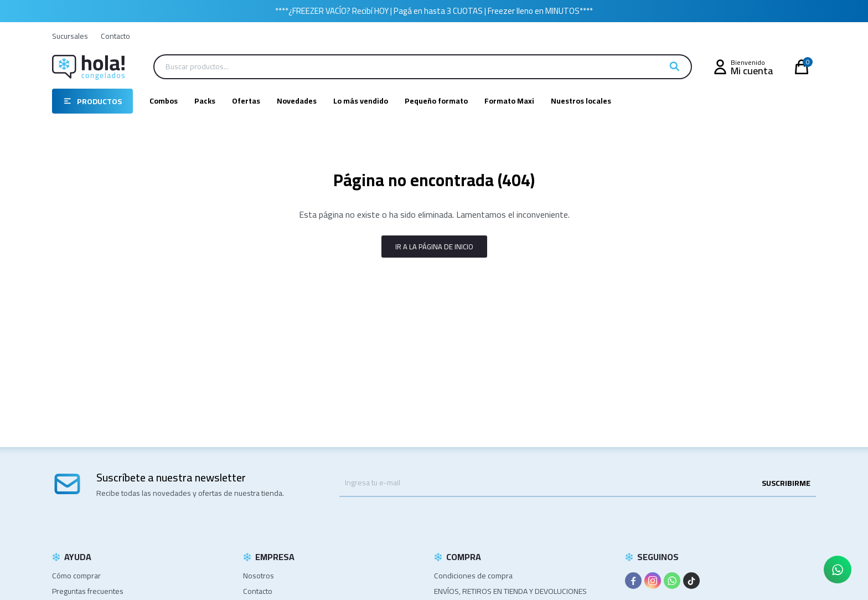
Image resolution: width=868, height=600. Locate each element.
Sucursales (70, 36)
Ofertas (246, 101)
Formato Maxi (509, 101)
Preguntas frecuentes (88, 591)
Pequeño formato (436, 101)
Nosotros (259, 576)
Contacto (115, 36)
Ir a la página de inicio (434, 247)
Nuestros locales (581, 101)
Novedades (297, 101)
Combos (164, 101)
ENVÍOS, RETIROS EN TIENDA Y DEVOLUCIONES (510, 591)
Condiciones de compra (473, 576)
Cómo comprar (76, 576)
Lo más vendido (361, 101)
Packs (205, 101)
